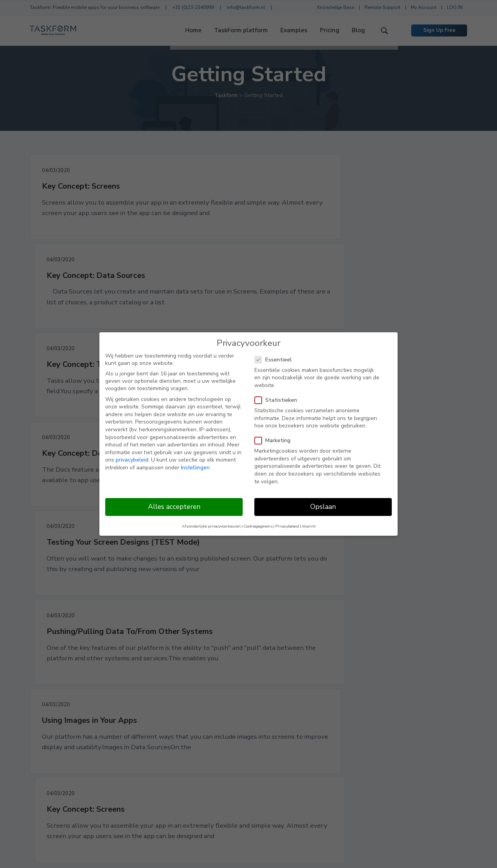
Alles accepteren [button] (174, 507)
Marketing (275, 440)
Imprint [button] (309, 526)
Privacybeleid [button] (287, 526)
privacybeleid (132, 460)
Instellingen (195, 468)
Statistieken (278, 400)
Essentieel (275, 360)
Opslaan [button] (323, 507)
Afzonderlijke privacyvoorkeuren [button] (211, 526)
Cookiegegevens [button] (258, 526)
